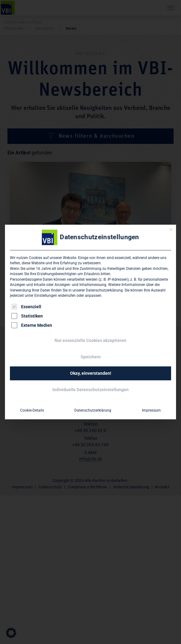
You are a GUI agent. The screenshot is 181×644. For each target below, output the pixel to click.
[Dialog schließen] (171, 230)
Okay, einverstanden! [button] (91, 373)
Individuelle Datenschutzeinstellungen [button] (90, 390)
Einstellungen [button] (46, 296)
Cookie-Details (32, 410)
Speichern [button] (91, 357)
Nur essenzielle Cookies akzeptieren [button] (90, 340)
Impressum (151, 410)
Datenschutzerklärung (104, 290)
